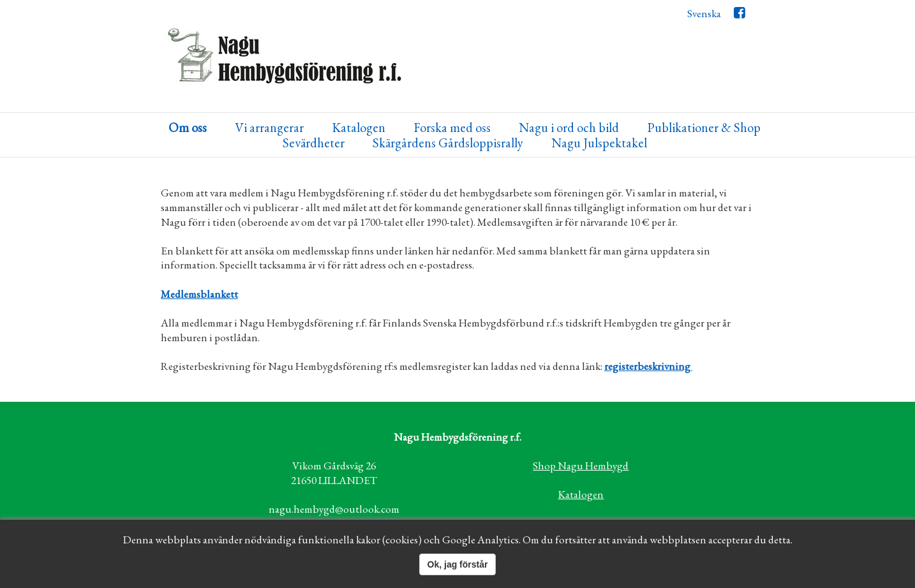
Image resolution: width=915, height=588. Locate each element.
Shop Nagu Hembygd (581, 466)
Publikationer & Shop (704, 128)
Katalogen (359, 128)
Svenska (704, 13)
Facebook (739, 16)
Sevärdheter (314, 143)
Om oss (188, 128)
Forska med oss (452, 128)
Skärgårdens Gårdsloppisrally (448, 143)
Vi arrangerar (269, 128)
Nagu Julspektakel (599, 143)
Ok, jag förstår (458, 564)
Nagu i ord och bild (569, 128)
